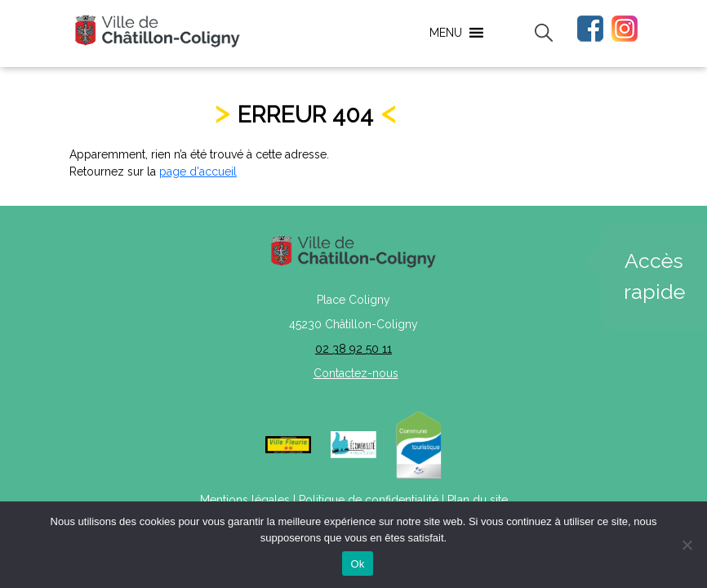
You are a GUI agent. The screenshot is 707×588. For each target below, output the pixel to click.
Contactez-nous (356, 373)
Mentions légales (245, 500)
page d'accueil (198, 171)
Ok (357, 564)
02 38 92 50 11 (353, 349)
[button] (446, 33)
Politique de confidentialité (369, 500)
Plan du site (478, 500)
